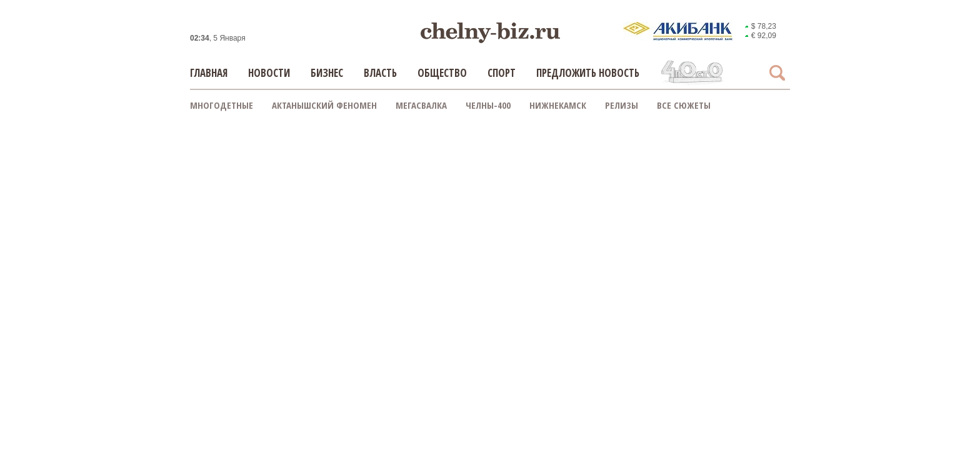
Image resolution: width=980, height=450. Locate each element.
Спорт (502, 73)
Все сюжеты (684, 105)
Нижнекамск (558, 105)
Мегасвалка (421, 105)
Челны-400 (488, 105)
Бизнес (327, 73)
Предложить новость (588, 73)
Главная (209, 73)
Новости (269, 73)
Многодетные (222, 105)
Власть (380, 73)
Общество (442, 73)
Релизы (622, 105)
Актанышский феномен (324, 105)
